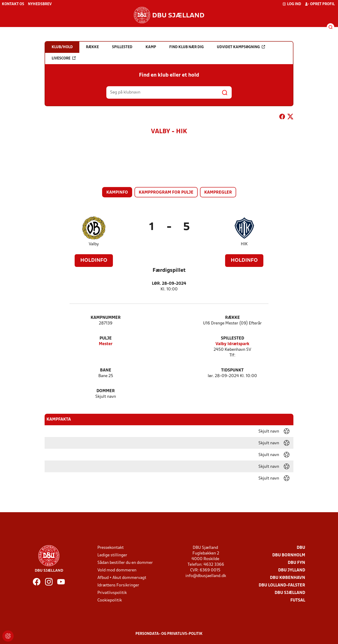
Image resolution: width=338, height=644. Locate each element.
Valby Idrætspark (232, 344)
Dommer (106, 391)
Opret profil (320, 4)
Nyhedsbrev (40, 4)
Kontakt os (13, 4)
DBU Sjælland (290, 593)
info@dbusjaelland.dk (206, 576)
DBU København (288, 578)
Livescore (64, 58)
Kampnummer (106, 318)
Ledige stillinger (112, 555)
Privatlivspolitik (112, 593)
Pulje (106, 338)
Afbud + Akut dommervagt (122, 578)
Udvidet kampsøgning (241, 47)
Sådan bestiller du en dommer (125, 563)
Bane (106, 370)
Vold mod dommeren (117, 570)
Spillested (232, 338)
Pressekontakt (111, 548)
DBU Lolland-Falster (282, 585)
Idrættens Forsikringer (118, 585)
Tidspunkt (232, 370)
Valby (94, 244)
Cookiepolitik (110, 600)
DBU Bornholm (289, 555)
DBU (301, 548)
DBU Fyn (296, 563)
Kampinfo (117, 193)
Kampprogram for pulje (166, 193)
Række (232, 318)
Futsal (298, 600)
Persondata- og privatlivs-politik (169, 634)
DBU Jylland (292, 570)
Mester (106, 344)
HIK (244, 244)
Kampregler (218, 193)
